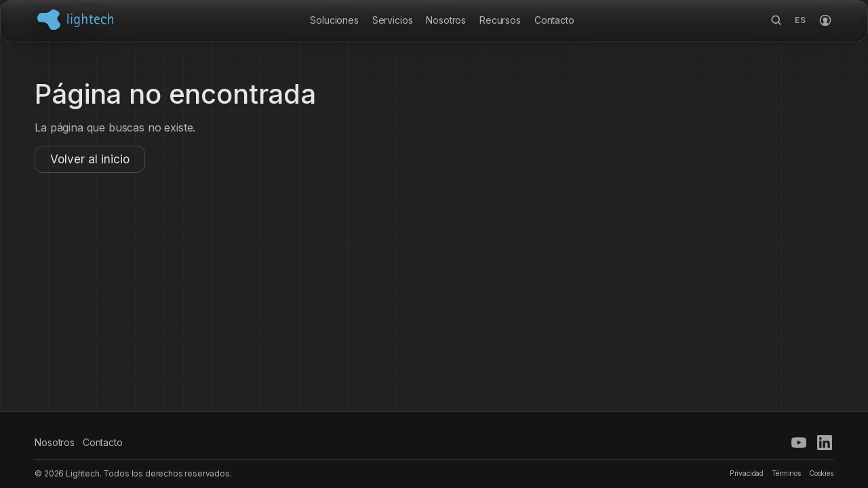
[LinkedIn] (825, 443)
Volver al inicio (90, 159)
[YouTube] (799, 443)
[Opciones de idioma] (801, 20)
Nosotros (446, 20)
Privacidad (747, 473)
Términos (786, 473)
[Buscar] (776, 20)
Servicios (393, 20)
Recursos (500, 20)
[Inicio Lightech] (75, 20)
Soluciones (334, 20)
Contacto (554, 20)
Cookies (821, 473)
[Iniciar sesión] (825, 20)
